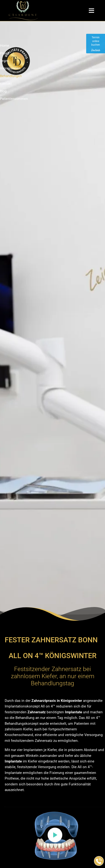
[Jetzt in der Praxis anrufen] (99, 861)
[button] (55, 835)
